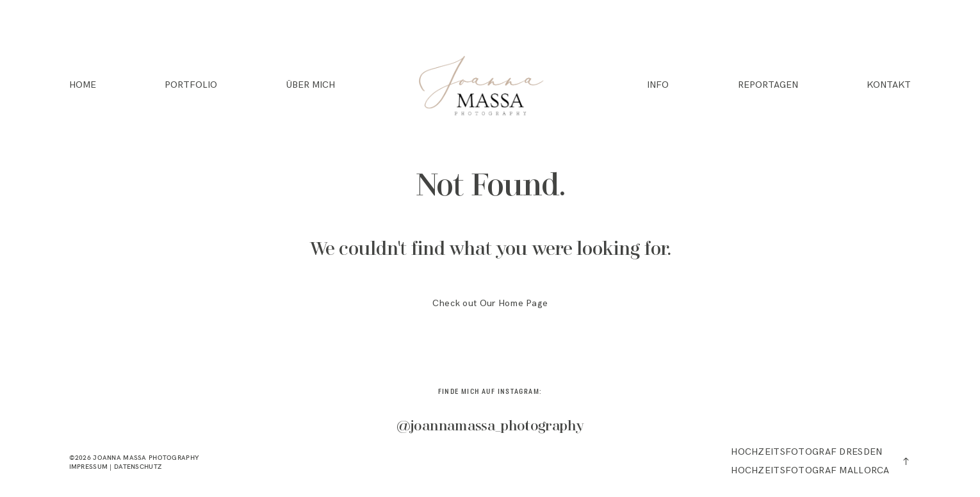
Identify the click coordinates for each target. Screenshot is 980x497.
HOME (83, 85)
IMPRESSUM (89, 466)
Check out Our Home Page (490, 303)
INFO (658, 85)
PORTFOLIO (191, 85)
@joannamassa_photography (490, 427)
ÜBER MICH (311, 85)
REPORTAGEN (768, 85)
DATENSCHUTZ (138, 466)
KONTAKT (889, 85)
